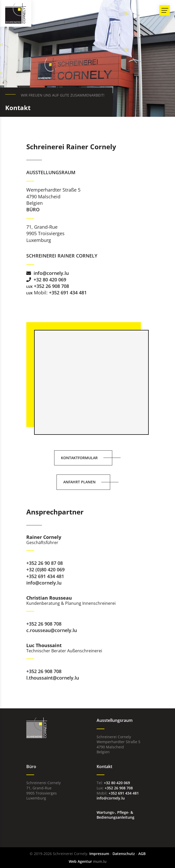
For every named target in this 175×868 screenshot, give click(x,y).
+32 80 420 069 (50, 280)
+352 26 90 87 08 (45, 563)
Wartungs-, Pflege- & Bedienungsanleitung (115, 815)
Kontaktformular (79, 458)
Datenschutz (124, 854)
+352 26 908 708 (51, 286)
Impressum (99, 854)
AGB (142, 854)
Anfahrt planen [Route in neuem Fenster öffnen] (79, 482)
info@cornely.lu (51, 273)
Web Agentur (80, 861)
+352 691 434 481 (68, 293)
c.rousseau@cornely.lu (52, 630)
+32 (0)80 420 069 (45, 569)
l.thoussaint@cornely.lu (53, 678)
